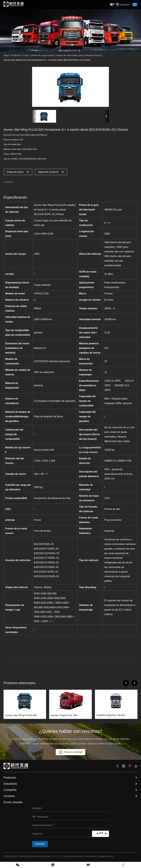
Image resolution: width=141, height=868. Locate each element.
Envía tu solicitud (71, 752)
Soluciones (10, 784)
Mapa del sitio (106, 856)
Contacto (9, 796)
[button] (34, 116)
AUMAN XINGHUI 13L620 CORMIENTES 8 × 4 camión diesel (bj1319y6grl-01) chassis (116, 716)
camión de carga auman (42, 55)
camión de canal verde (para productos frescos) (79, 55)
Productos (16, 55)
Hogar (6, 55)
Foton (26, 55)
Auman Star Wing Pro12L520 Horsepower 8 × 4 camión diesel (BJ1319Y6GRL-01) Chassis (47, 60)
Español (123, 5)
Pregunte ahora (18, 172)
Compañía (10, 790)
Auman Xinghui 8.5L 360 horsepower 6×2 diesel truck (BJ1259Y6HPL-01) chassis (66, 716)
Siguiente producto (51, 172)
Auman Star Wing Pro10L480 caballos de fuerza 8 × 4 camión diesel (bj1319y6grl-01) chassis (22, 716)
